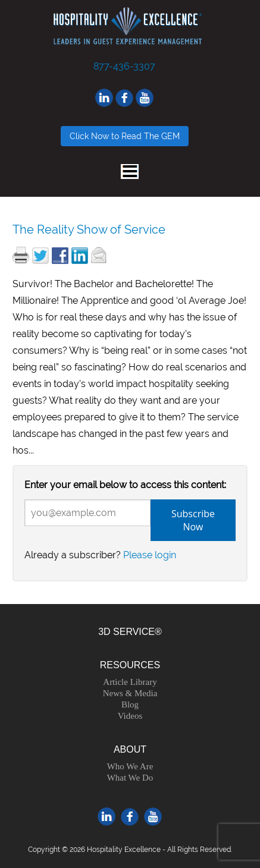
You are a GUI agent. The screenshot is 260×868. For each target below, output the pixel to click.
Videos (130, 716)
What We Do (130, 778)
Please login (150, 555)
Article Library (130, 682)
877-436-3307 (124, 66)
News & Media (130, 693)
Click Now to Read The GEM (125, 136)
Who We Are (130, 766)
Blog (130, 705)
